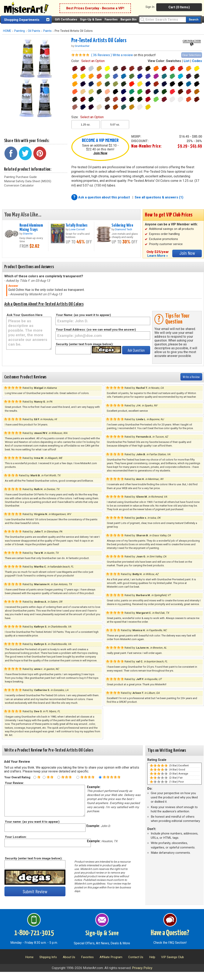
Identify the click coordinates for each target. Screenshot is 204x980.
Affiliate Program (111, 957)
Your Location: (16, 837)
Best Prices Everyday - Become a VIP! (95, 8)
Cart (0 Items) (179, 7)
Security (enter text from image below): (85, 344)
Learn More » (158, 256)
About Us (69, 957)
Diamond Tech (124, 229)
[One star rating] (35, 777)
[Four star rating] (78, 777)
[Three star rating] (59, 777)
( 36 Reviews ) (101, 55)
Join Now (100, 153)
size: (87, 117)
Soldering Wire (122, 225)
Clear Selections (192, 55)
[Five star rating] (100, 777)
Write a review (123, 55)
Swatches (174, 61)
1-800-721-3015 (34, 933)
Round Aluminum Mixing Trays (31, 228)
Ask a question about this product (104, 197)
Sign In (150, 7)
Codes (197, 61)
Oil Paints (34, 31)
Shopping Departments (22, 20)
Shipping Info (48, 957)
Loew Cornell (77, 229)
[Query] (163, 19)
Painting (20, 31)
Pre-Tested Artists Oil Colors (99, 41)
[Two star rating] (44, 777)
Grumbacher (82, 46)
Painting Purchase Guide (20, 177)
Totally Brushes (76, 225)
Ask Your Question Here (25, 315)
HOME (7, 31)
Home (29, 957)
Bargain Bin (129, 20)
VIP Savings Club (173, 957)
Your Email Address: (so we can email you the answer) (96, 330)
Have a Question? (170, 933)
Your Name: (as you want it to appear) (83, 315)
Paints (47, 31)
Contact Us (136, 957)
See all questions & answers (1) (159, 197)
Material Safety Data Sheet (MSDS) (28, 181)
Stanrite (28, 233)
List (187, 61)
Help (152, 957)
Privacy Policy (142, 968)
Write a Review (191, 377)
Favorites (111, 20)
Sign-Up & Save (91, 20)
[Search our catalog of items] (193, 20)
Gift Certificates (66, 20)
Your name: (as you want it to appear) (32, 822)
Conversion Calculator (19, 185)
